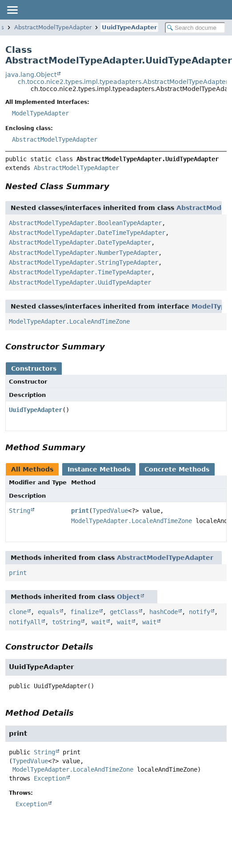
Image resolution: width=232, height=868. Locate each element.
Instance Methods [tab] (99, 469)
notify (200, 612)
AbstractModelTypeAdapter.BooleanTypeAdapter (85, 223)
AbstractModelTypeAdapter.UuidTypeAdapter (80, 282)
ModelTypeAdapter (40, 113)
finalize (84, 612)
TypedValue (110, 511)
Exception (50, 778)
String (20, 511)
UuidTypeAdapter (129, 27)
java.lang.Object (31, 75)
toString (66, 622)
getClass (124, 612)
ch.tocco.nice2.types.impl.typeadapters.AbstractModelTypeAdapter (123, 82)
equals (48, 612)
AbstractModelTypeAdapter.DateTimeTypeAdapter (87, 233)
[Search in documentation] (195, 28)
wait (99, 622)
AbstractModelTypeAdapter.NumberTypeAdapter (84, 253)
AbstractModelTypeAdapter (53, 27)
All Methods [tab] (32, 469)
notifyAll (25, 622)
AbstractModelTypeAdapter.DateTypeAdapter (80, 242)
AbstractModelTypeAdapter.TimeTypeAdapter (80, 272)
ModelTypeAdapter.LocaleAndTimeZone (69, 321)
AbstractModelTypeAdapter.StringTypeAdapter (84, 262)
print (80, 511)
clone (18, 612)
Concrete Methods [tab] (177, 469)
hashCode (164, 612)
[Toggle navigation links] (12, 10)
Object (128, 597)
